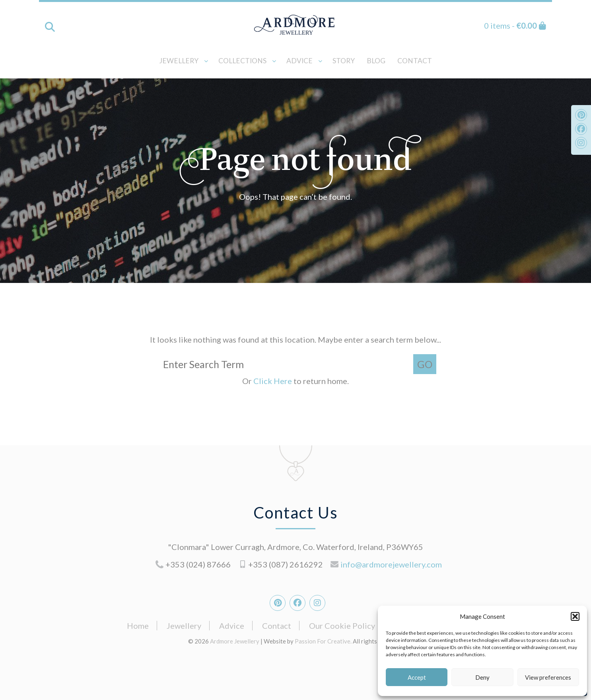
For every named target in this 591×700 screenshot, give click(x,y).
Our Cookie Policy (342, 626)
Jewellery (179, 61)
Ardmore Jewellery (295, 25)
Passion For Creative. (323, 641)
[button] (575, 616)
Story (344, 61)
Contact (415, 61)
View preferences (548, 677)
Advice (299, 61)
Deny (482, 677)
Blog (376, 61)
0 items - (515, 25)
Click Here (273, 381)
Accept (417, 677)
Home (138, 626)
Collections (242, 61)
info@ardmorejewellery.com (391, 564)
